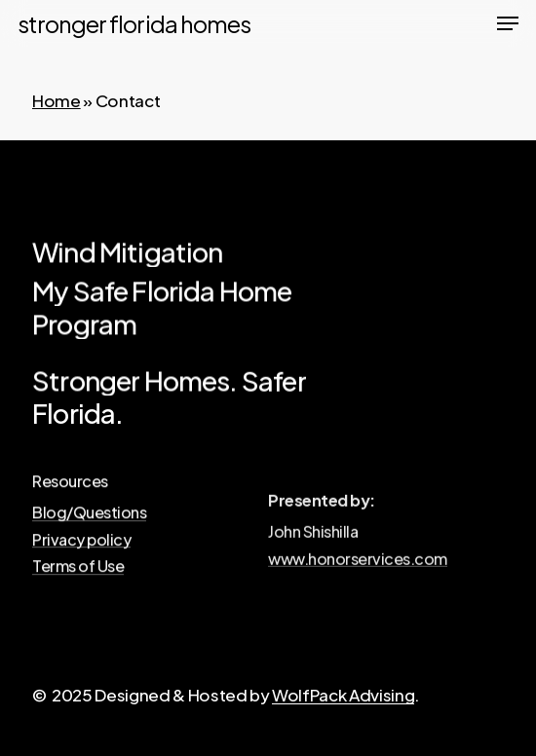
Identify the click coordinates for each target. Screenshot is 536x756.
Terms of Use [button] (78, 570)
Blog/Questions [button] (89, 516)
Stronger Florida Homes (134, 23)
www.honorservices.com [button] (358, 565)
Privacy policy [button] (81, 543)
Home (57, 100)
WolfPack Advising (343, 695)
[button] (508, 23)
